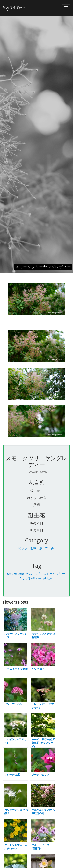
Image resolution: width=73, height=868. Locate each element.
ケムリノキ (33, 574)
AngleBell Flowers (15, 8)
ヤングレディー (30, 578)
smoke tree (15, 574)
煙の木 (48, 578)
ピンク (23, 548)
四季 (33, 548)
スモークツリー (54, 574)
